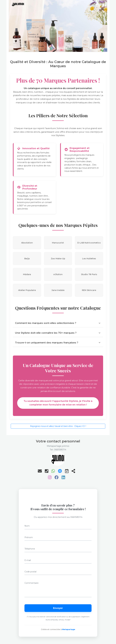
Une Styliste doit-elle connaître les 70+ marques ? (58, 333)
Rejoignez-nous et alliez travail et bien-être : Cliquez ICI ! (58, 426)
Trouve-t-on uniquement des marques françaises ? (58, 343)
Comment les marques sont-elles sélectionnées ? (58, 323)
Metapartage (69, 629)
